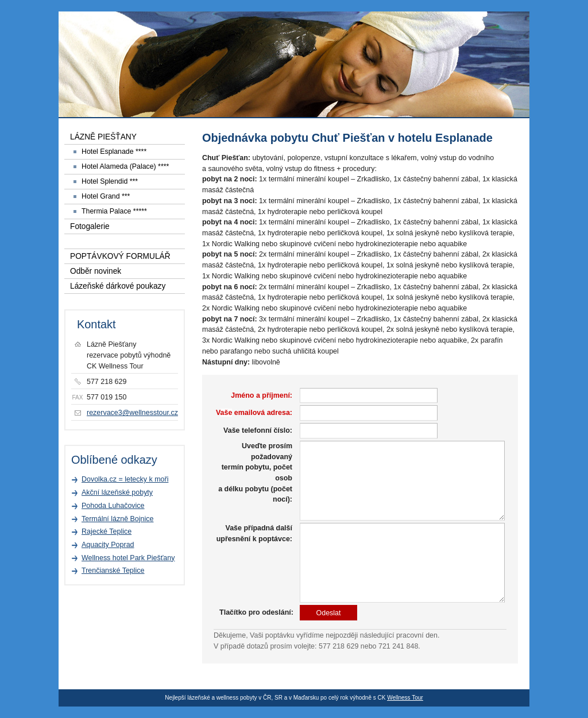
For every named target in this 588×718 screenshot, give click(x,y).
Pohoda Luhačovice (113, 506)
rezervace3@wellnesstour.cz (132, 413)
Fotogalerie (90, 226)
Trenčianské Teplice (113, 570)
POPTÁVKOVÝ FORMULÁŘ (120, 256)
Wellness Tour (405, 698)
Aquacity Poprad (108, 545)
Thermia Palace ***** (114, 211)
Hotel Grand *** (106, 196)
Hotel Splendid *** (110, 181)
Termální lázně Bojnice (117, 519)
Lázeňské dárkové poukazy (118, 286)
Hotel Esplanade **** (114, 152)
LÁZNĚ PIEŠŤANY (103, 137)
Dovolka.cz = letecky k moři (125, 479)
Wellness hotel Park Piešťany (128, 558)
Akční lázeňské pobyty (117, 492)
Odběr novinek (96, 271)
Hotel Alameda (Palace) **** (125, 166)
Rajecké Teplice (107, 531)
